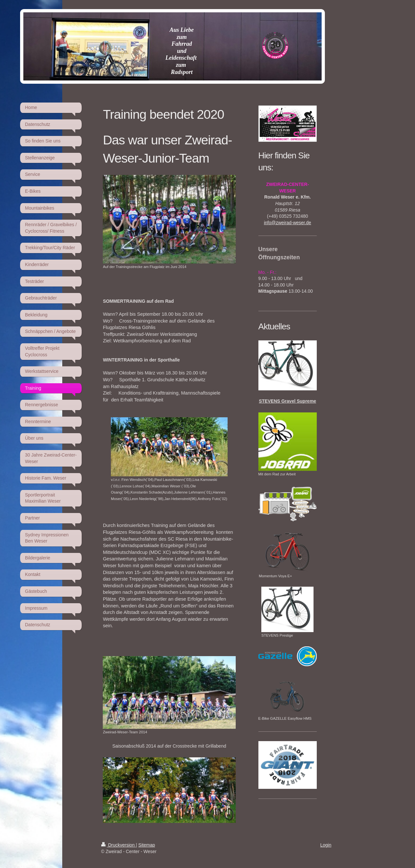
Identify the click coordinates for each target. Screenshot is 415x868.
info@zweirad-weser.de (288, 223)
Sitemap (147, 845)
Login (326, 845)
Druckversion (119, 845)
